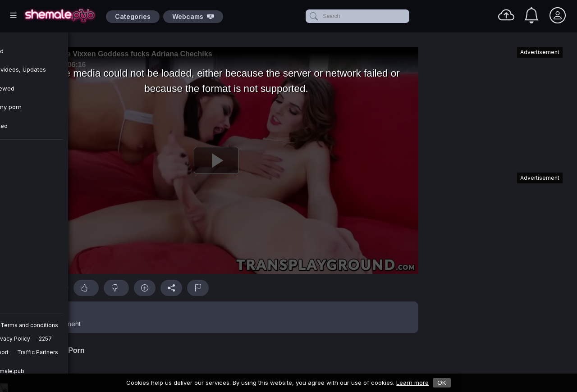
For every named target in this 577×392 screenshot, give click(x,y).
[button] (216, 317)
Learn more (412, 383)
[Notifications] (531, 15)
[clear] (408, 16)
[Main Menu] (13, 15)
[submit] (313, 16)
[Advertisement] (495, 105)
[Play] (216, 160)
